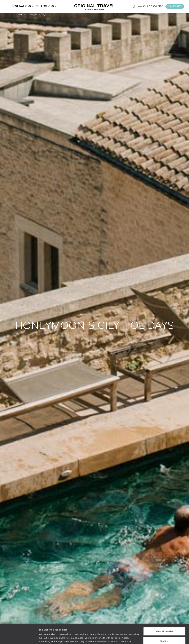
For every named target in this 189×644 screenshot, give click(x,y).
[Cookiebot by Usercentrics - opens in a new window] (19, 638)
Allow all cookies (164, 613)
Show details (46, 638)
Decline (164, 622)
